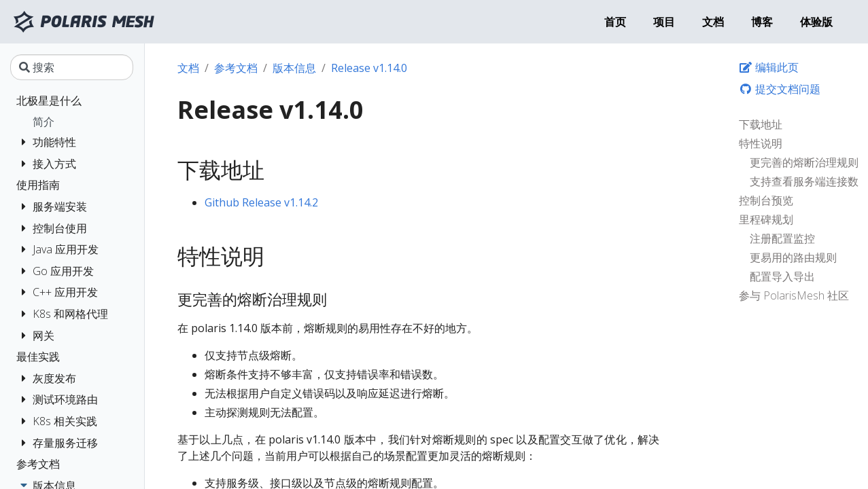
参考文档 (236, 68)
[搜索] (72, 67)
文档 (188, 68)
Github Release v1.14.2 (261, 202)
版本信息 (294, 68)
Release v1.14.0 (369, 68)
